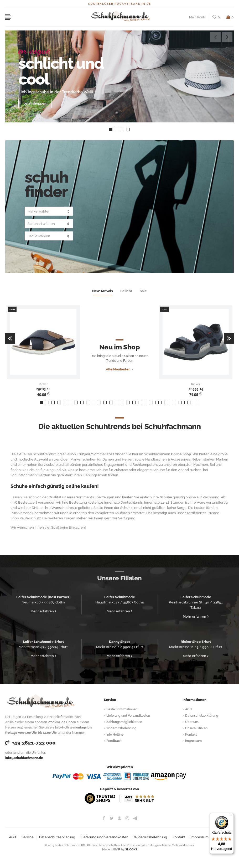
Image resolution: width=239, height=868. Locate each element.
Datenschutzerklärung (202, 716)
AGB (188, 709)
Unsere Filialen (196, 728)
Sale (143, 291)
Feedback (114, 741)
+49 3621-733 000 (30, 743)
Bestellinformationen (122, 709)
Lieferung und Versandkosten (128, 716)
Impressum (193, 741)
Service (28, 837)
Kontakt (191, 735)
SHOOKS (131, 849)
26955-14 (196, 389)
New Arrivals (102, 291)
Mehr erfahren (42, 611)
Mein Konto (198, 17)
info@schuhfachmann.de (24, 758)
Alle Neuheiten (118, 369)
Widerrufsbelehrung (121, 728)
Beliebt (126, 291)
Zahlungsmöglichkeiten (124, 722)
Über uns (192, 722)
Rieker (43, 384)
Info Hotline (115, 735)
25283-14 (43, 389)
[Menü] (231, 816)
